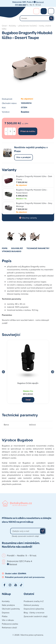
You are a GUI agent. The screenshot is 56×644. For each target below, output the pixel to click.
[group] (28, 372)
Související (17, 248)
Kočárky (12, 26)
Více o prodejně (24, 157)
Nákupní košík (44, 11)
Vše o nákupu (8, 620)
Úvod (4, 26)
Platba (5, 616)
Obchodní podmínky (11, 609)
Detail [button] (28, 400)
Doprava (6, 613)
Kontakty (6, 601)
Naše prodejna (8, 605)
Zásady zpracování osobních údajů (25, 536)
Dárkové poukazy (31, 605)
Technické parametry (38, 248)
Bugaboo (25, 112)
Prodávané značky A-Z (34, 601)
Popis (5, 248)
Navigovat (40, 2)
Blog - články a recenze (34, 613)
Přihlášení (36, 11)
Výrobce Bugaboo (12, 251)
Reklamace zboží (9, 628)
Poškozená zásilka (10, 624)
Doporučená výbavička (34, 609)
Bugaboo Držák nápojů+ (28, 383)
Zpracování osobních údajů (36, 616)
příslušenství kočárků (28, 26)
